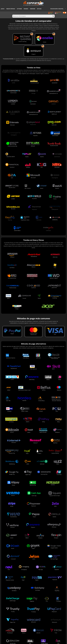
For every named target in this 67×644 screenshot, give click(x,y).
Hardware (33, 9)
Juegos (3, 9)
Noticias (39, 9)
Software (19, 9)
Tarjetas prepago (11, 9)
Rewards (26, 9)
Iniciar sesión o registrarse (58, 9)
